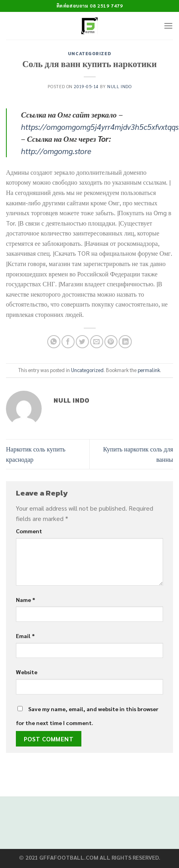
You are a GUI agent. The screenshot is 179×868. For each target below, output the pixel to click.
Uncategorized (89, 54)
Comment (29, 531)
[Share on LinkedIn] (125, 342)
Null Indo (119, 86)
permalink (149, 370)
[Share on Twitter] (82, 342)
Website (27, 672)
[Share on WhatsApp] (54, 342)
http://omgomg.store (56, 151)
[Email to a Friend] (97, 342)
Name (26, 600)
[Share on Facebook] (68, 342)
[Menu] (168, 26)
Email (25, 636)
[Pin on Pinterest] (111, 342)
